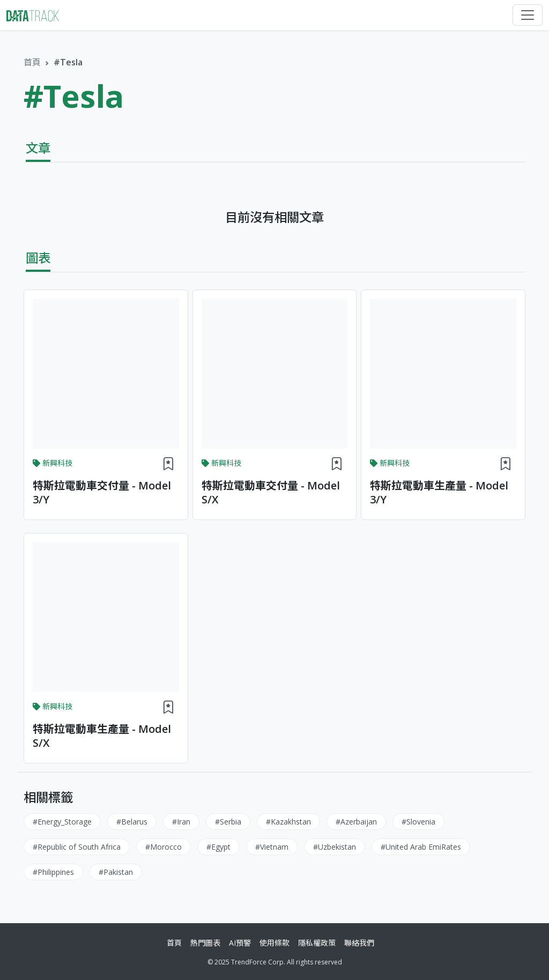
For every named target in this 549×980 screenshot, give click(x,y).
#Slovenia (418, 822)
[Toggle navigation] (528, 15)
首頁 (32, 62)
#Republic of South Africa (77, 847)
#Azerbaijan (356, 822)
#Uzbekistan (335, 847)
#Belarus (132, 822)
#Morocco (164, 847)
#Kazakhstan (288, 822)
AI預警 (240, 943)
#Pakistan (116, 872)
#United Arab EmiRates (421, 847)
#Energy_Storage (62, 822)
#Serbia (228, 822)
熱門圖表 (205, 943)
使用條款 (274, 943)
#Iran (181, 822)
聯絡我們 (359, 943)
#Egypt (218, 847)
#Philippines (53, 872)
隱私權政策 (317, 943)
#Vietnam (272, 847)
